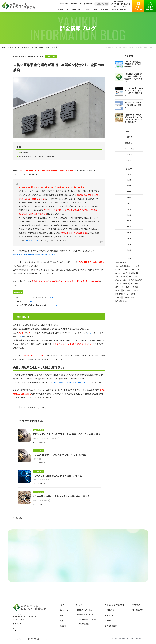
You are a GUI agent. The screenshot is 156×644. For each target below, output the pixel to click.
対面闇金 (126, 269)
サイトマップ (48, 639)
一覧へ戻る (18, 518)
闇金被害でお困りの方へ (85, 610)
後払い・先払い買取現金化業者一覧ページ (70, 382)
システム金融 (135, 269)
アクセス (17, 624)
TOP (4, 47)
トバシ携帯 (134, 283)
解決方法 (118, 280)
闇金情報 (129, 143)
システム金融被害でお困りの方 (87, 619)
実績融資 (136, 287)
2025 (129, 180)
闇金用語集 (88, 4)
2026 (129, 174)
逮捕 (43, 407)
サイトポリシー (18, 639)
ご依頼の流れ (63, 4)
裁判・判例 (124, 276)
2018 (129, 221)
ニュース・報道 (129, 149)
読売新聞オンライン (33, 240)
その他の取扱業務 (83, 624)
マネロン (118, 297)
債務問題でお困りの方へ (85, 615)
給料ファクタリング (121, 273)
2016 (129, 232)
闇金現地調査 (133, 276)
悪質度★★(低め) (121, 262)
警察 (117, 276)
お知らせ (129, 137)
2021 (129, 203)
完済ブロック (119, 287)
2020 (129, 209)
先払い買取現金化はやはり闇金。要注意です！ (36, 156)
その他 (129, 160)
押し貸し (128, 287)
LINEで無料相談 (150, 6)
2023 (129, 192)
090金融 (136, 266)
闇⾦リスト (63, 615)
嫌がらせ (118, 290)
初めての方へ (63, 10)
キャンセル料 (137, 290)
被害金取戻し (127, 290)
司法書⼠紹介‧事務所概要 (115, 605)
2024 (129, 186)
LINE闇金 (118, 269)
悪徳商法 (133, 294)
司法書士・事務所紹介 (120, 10)
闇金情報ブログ (76, 4)
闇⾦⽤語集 (109, 615)
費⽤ (61, 621)
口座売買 (126, 283)
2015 (129, 238)
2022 (129, 197)
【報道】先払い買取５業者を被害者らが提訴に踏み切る (34, 255)
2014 (129, 244)
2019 (129, 215)
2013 (129, 250)
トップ (62, 605)
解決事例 (104, 10)
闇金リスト (76, 10)
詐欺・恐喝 (119, 294)
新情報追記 (25, 152)
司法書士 (129, 154)
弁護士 (136, 273)
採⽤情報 (108, 621)
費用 (96, 10)
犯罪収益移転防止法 (122, 301)
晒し (125, 280)
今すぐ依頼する (138, 6)
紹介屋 (126, 294)
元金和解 (139, 280)
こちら (51, 297)
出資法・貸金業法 (128, 297)
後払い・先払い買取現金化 (29, 407)
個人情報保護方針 (33, 639)
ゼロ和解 (131, 280)
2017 (129, 227)
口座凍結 (118, 283)
